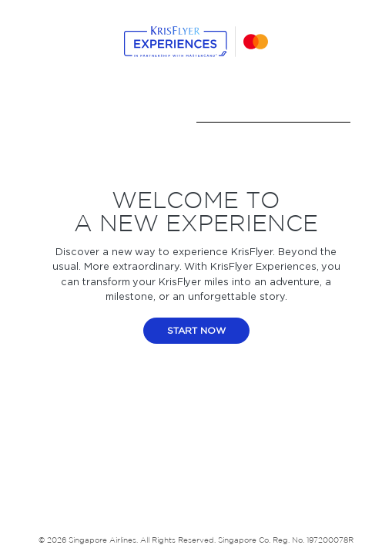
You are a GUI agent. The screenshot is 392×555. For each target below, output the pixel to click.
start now (196, 331)
